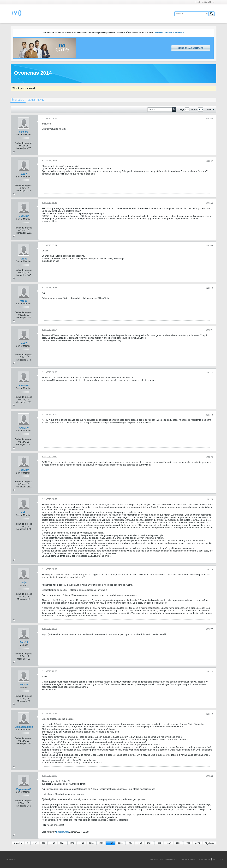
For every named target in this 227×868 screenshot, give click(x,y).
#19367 (209, 161)
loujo (24, 582)
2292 (188, 843)
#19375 (209, 499)
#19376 (209, 569)
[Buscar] (191, 14)
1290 (91, 843)
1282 (72, 843)
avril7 (24, 174)
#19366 (209, 119)
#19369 (209, 246)
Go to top (218, 859)
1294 (130, 843)
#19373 (209, 415)
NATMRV (24, 216)
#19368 (209, 203)
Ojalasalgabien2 (24, 727)
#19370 (209, 288)
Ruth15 (24, 642)
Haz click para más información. (170, 33)
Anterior (18, 843)
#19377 (209, 629)
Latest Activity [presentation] (36, 100)
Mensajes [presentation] (18, 100)
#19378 (209, 672)
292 (35, 843)
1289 (82, 843)
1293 (120, 843)
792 (44, 843)
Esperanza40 (24, 789)
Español (11, 859)
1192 (53, 843)
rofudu (24, 259)
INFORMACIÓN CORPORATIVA (164, 859)
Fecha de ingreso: (24, 143)
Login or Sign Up (205, 2)
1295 (140, 843)
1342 (159, 843)
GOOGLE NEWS (188, 859)
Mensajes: (22, 148)
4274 (198, 843)
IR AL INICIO (204, 859)
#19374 (209, 457)
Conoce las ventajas (191, 48)
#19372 (209, 373)
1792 (178, 843)
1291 (101, 843)
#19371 (209, 330)
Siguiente (210, 843)
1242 (62, 843)
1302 (149, 843)
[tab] (18, 100)
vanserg (24, 132)
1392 (169, 843)
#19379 (209, 714)
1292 (111, 843)
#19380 (209, 776)
